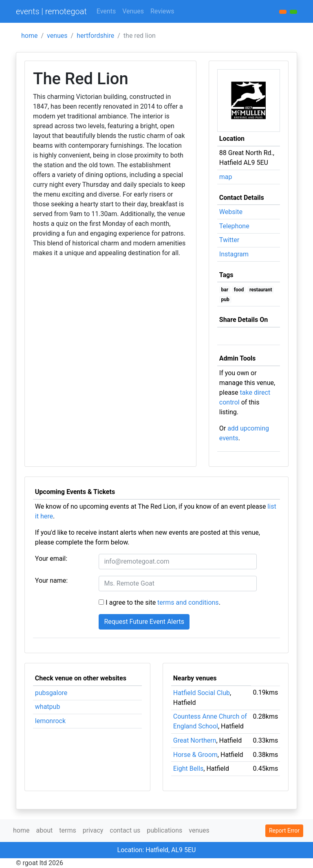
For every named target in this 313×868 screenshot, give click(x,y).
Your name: (51, 580)
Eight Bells (188, 769)
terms (67, 830)
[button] (293, 12)
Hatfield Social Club (202, 693)
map (226, 177)
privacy (93, 830)
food (239, 290)
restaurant (261, 290)
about (44, 830)
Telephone (234, 226)
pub (225, 300)
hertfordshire (95, 36)
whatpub (48, 707)
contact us (125, 830)
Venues (133, 11)
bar (225, 290)
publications (164, 830)
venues (57, 36)
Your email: (51, 559)
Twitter (229, 240)
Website (231, 212)
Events (106, 11)
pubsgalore (51, 693)
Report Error (284, 831)
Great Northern (195, 740)
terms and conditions (188, 602)
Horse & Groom (195, 755)
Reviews (162, 11)
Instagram (234, 254)
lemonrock (50, 721)
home (29, 36)
